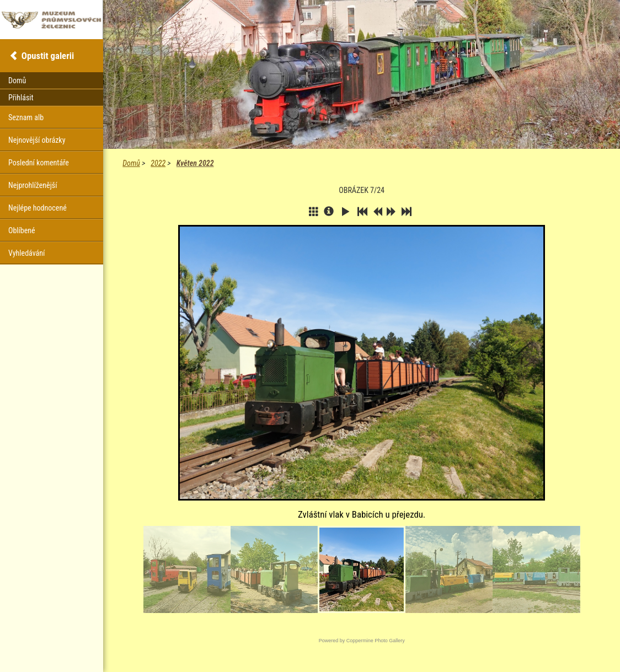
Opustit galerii (48, 56)
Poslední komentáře (39, 163)
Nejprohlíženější (33, 185)
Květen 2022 (195, 163)
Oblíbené (22, 230)
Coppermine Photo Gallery (376, 641)
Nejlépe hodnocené (38, 208)
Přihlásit (21, 98)
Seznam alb (26, 117)
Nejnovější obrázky (37, 140)
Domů (131, 163)
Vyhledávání (26, 253)
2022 (158, 163)
